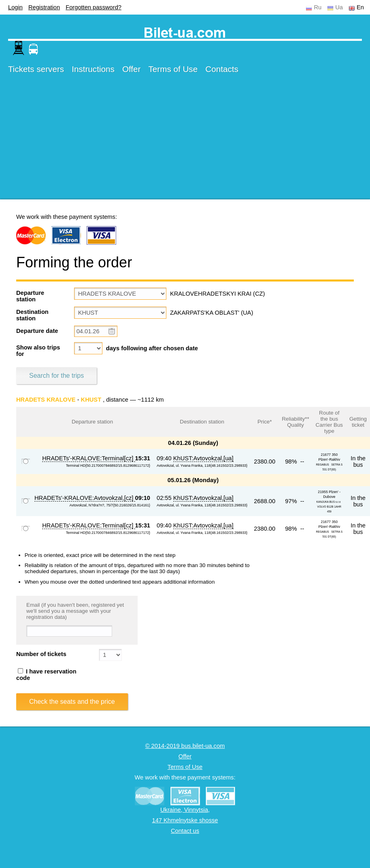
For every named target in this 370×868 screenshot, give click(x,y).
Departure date (37, 331)
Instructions (93, 69)
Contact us (185, 831)
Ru (318, 7)
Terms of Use (173, 69)
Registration (44, 7)
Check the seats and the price (72, 702)
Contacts (222, 69)
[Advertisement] (155, 143)
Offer (132, 69)
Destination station (32, 315)
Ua (339, 7)
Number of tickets (41, 654)
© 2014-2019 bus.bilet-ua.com (185, 746)
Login (15, 7)
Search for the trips (56, 376)
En (360, 7)
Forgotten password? (94, 7)
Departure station (30, 296)
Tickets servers (36, 69)
